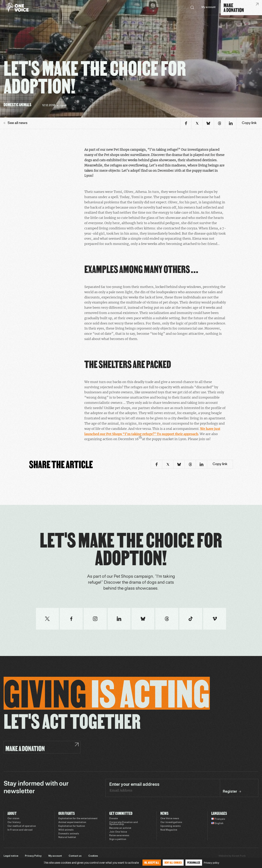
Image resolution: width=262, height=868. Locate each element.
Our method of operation (22, 826)
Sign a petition (118, 839)
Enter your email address (134, 785)
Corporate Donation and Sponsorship (124, 823)
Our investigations (171, 822)
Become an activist (120, 828)
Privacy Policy (33, 856)
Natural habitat (67, 837)
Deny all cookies (173, 862)
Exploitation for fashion (72, 826)
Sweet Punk (239, 856)
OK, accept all (152, 862)
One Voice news (170, 819)
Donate (113, 819)
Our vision (13, 819)
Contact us (75, 856)
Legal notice (11, 856)
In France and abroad (20, 830)
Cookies (93, 856)
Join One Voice (118, 832)
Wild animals (66, 830)
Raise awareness (119, 836)
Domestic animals (69, 834)
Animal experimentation (72, 822)
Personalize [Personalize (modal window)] (194, 862)
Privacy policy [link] (211, 863)
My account (208, 7)
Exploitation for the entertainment (78, 819)
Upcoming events (170, 826)
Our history (14, 822)
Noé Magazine (169, 830)
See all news (16, 123)
